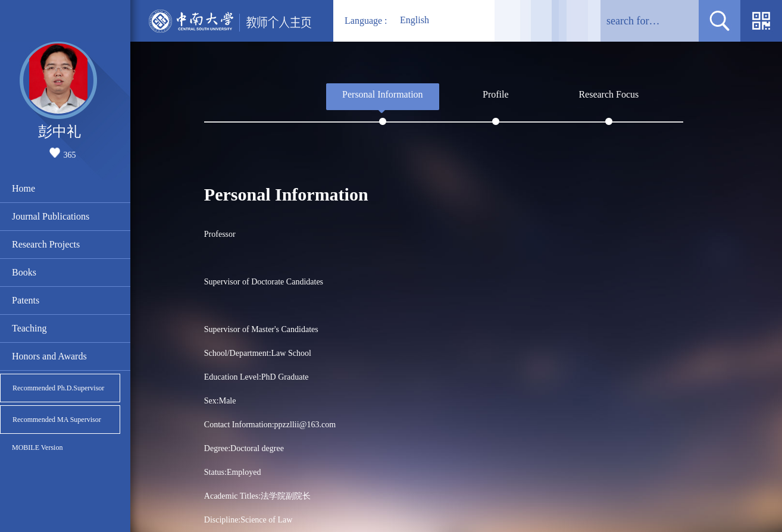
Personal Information (383, 94)
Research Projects (46, 244)
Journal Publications (51, 216)
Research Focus (609, 94)
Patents (26, 300)
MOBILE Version (37, 447)
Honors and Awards (49, 356)
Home (24, 188)
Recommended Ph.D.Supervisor (58, 388)
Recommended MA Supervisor (57, 420)
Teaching (29, 328)
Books (24, 272)
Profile (496, 94)
